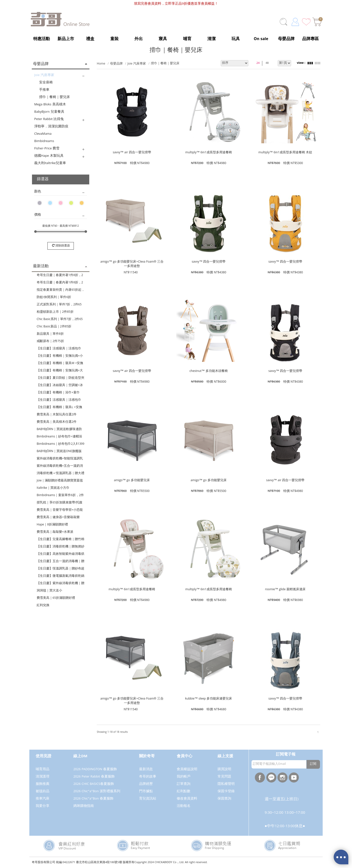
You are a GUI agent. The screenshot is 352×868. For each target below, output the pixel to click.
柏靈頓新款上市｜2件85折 (55, 312)
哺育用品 (43, 769)
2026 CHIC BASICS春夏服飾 (94, 784)
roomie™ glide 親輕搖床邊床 (285, 590)
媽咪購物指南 (84, 806)
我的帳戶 (184, 777)
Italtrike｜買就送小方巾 (53, 488)
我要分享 (43, 806)
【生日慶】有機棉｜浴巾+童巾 (58, 393)
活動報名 (184, 806)
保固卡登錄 (226, 791)
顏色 (38, 192)
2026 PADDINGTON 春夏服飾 (95, 769)
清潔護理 (43, 777)
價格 (38, 215)
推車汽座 (43, 799)
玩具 (236, 39)
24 (258, 63)
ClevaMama (43, 134)
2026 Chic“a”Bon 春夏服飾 (93, 799)
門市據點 (146, 791)
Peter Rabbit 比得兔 (49, 119)
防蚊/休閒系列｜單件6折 (54, 297)
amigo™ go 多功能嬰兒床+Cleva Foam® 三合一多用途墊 (132, 264)
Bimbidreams (44, 141)
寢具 (163, 39)
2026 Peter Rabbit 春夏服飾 (94, 777)
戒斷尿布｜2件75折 (50, 341)
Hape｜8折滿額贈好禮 (52, 525)
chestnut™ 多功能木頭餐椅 (209, 371)
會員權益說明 (187, 769)
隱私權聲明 (226, 784)
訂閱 (313, 764)
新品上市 (66, 39)
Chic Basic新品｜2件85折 (54, 327)
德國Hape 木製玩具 (49, 156)
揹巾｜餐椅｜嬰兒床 (55, 97)
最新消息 (146, 769)
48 (267, 63)
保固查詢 (224, 799)
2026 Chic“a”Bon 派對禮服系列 (97, 791)
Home (101, 64)
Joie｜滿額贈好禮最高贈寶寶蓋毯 (60, 481)
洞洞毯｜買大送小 (49, 591)
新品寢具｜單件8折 (50, 334)
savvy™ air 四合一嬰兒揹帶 (132, 153)
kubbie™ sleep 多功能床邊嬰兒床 (209, 699)
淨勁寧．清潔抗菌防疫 (51, 127)
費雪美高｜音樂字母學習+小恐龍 (60, 510)
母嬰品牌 (286, 39)
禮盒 (90, 39)
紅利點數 (184, 791)
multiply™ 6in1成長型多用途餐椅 (209, 153)
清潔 (211, 39)
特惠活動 (42, 39)
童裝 (114, 39)
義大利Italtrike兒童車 (50, 163)
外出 (139, 39)
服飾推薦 (43, 784)
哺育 (187, 39)
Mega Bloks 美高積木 (50, 105)
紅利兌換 (43, 606)
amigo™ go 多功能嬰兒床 (132, 481)
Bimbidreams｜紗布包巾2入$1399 (60, 444)
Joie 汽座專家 (44, 75)
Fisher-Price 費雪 (47, 149)
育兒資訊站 (148, 799)
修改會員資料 (187, 799)
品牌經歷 (146, 784)
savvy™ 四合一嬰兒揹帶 (209, 262)
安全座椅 (46, 83)
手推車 (44, 90)
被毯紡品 (43, 791)
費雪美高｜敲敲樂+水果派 (55, 532)
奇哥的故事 (148, 777)
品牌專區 (310, 39)
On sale (261, 39)
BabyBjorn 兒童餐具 (49, 112)
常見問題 (224, 777)
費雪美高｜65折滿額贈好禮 (56, 598)
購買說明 (224, 769)
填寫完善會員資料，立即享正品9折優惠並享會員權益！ (176, 4)
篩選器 (43, 179)
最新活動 (41, 267)
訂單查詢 (184, 784)
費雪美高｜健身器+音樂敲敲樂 (58, 517)
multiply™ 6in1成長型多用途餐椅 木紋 (285, 153)
